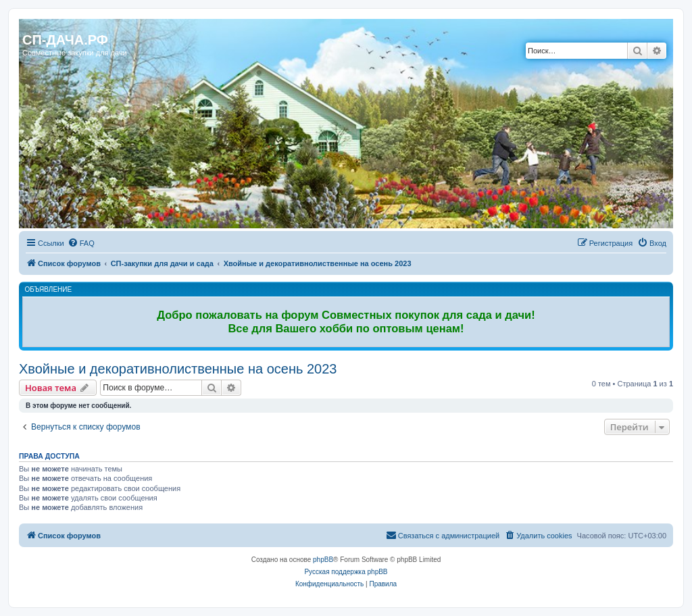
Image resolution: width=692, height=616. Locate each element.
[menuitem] (81, 243)
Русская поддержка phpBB (346, 572)
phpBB (323, 560)
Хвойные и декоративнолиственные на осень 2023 (178, 369)
